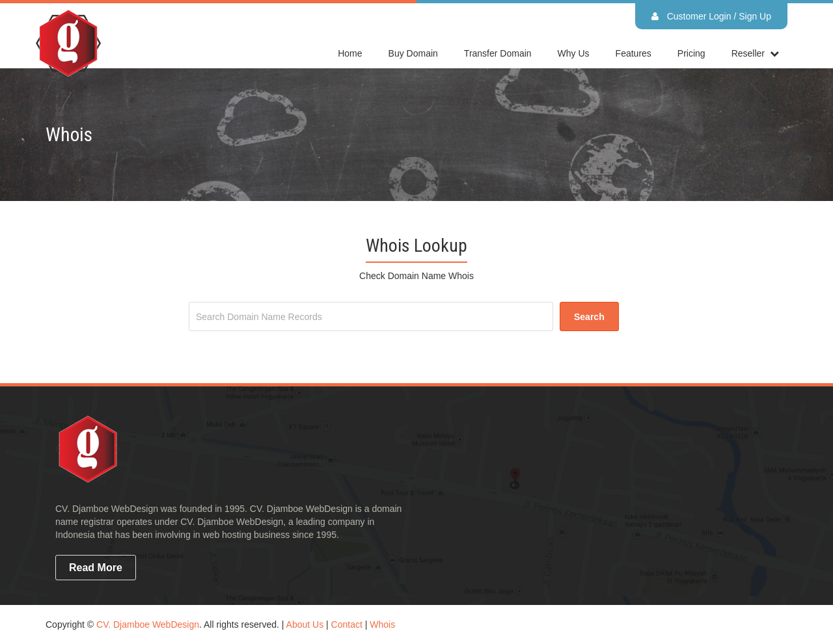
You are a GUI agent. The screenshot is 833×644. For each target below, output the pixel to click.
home (350, 53)
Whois (382, 624)
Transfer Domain (498, 53)
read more (96, 568)
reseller (748, 53)
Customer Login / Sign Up (711, 16)
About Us (305, 624)
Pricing (691, 53)
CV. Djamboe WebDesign (148, 624)
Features (634, 53)
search (589, 317)
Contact (347, 624)
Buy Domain (413, 53)
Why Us (574, 53)
